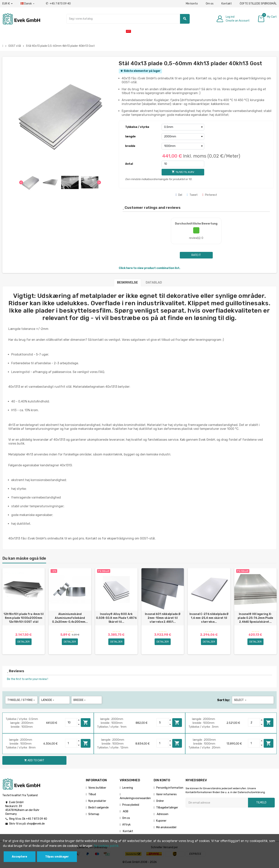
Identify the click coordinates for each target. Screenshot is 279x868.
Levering (128, 788)
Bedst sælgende (99, 808)
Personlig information (170, 788)
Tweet (192, 195)
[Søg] (128, 19)
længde (130, 137)
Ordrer (160, 801)
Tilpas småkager (57, 857)
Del (179, 195)
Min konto (192, 4)
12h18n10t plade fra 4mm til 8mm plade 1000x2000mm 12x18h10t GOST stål (24, 618)
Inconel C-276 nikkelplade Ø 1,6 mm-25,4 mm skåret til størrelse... (209, 618)
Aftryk (126, 825)
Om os (210, 4)
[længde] (183, 137)
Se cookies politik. (107, 846)
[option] (24, 611)
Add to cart (86, 722)
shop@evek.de (36, 824)
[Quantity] (71, 722)
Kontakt (227, 4)
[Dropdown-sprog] (28, 4)
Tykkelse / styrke (137, 127)
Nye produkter (97, 801)
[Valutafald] (7, 4)
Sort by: (224, 700)
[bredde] (183, 146)
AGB (125, 811)
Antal (129, 164)
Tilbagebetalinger (167, 808)
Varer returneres (166, 794)
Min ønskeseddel (166, 827)
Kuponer (161, 821)
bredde (130, 146)
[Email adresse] (217, 803)
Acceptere (19, 857)
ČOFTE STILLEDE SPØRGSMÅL (258, 4)
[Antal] (183, 164)
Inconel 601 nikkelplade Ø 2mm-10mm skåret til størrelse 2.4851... (163, 618)
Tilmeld (261, 803)
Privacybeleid (131, 805)
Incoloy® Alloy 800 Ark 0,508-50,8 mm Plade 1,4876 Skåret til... (116, 618)
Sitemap (94, 814)
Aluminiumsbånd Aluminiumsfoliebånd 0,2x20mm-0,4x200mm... (70, 618)
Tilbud (92, 794)
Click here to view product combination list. (149, 268)
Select (241, 700)
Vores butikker (97, 788)
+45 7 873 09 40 (58, 4)
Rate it (196, 255)
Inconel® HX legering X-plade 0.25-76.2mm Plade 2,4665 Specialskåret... (255, 618)
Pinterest (210, 195)
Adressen (162, 814)
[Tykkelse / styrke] (183, 127)
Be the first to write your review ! (28, 679)
